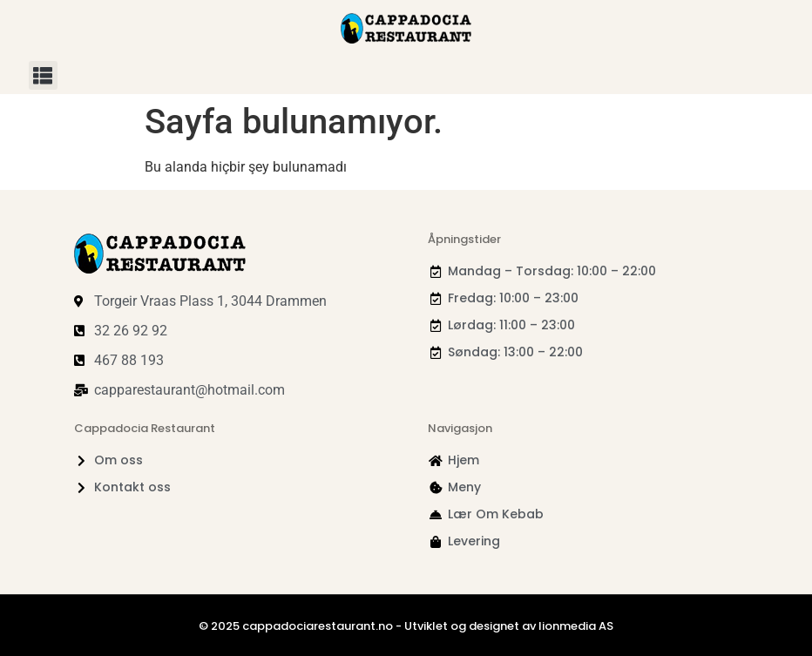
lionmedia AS (576, 626)
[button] (43, 75)
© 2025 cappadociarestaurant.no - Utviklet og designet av (369, 626)
